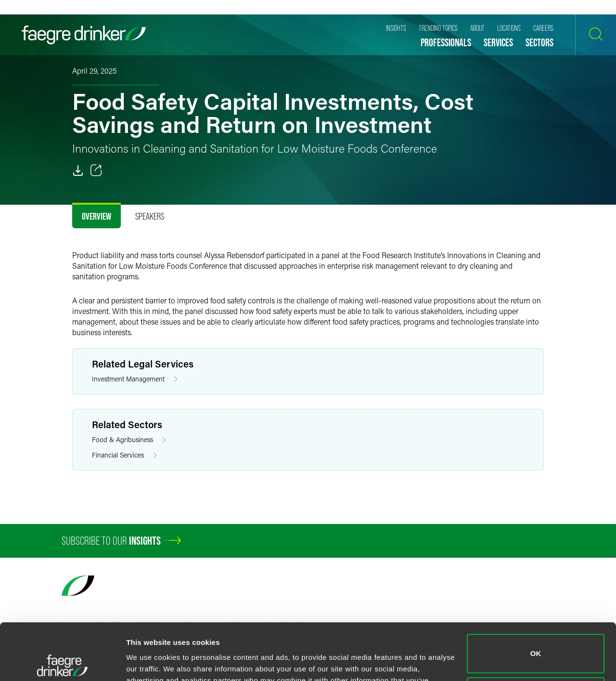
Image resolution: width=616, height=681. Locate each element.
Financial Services (124, 455)
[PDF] (78, 170)
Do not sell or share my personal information (536, 640)
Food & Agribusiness (129, 440)
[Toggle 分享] (96, 170)
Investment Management (135, 379)
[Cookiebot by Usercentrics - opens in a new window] (62, 662)
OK (536, 597)
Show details (148, 662)
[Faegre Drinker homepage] (84, 35)
